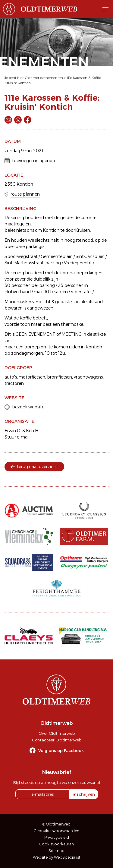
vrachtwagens (88, 377)
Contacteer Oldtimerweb (57, 740)
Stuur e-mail (17, 437)
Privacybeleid (57, 837)
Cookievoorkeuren (57, 844)
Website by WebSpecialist (57, 857)
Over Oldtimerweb (57, 733)
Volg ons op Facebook (61, 750)
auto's (11, 377)
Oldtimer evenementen (44, 78)
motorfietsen (32, 377)
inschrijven (84, 794)
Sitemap (56, 851)
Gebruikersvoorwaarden (56, 831)
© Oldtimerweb (56, 824)
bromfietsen (60, 377)
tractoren (14, 383)
